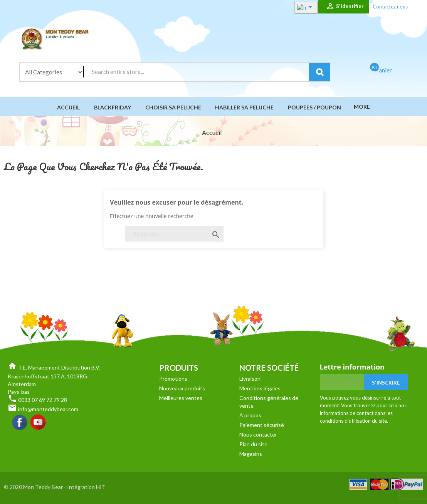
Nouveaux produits (182, 388)
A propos (250, 415)
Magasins (251, 454)
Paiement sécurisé (262, 425)
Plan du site (253, 444)
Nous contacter (258, 434)
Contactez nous (390, 7)
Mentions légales (260, 388)
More (361, 107)
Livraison (250, 379)
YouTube (39, 423)
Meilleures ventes (181, 398)
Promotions (173, 379)
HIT (101, 487)
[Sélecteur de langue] (298, 8)
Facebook (20, 423)
